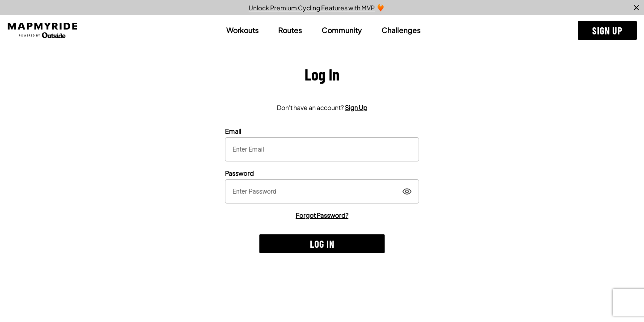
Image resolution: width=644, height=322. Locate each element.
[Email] (322, 149)
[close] (636, 8)
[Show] (407, 191)
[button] (607, 30)
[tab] (242, 30)
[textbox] (322, 149)
